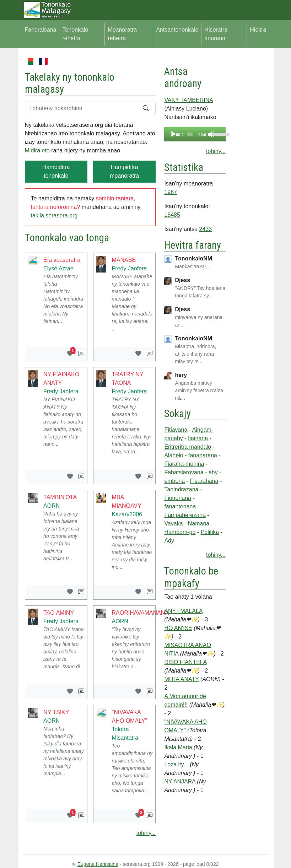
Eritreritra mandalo (188, 447)
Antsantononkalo (177, 30)
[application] (195, 134)
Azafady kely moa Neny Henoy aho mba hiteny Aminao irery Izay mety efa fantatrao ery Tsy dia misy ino (132, 545)
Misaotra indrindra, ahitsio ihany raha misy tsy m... (195, 354)
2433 (206, 229)
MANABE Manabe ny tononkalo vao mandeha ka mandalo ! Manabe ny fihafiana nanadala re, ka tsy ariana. (132, 299)
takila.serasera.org (54, 215)
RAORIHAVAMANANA (140, 613)
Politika (210, 532)
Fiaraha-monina (184, 464)
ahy (213, 472)
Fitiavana (176, 430)
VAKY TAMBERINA (188, 100)
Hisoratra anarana (216, 34)
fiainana (198, 438)
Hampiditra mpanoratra (124, 171)
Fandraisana (41, 30)
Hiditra (258, 30)
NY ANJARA (180, 781)
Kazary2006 (127, 514)
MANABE (124, 260)
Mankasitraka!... (192, 266)
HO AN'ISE (178, 628)
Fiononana (178, 498)
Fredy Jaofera (130, 268)
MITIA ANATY (181, 679)
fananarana (203, 455)
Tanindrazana (181, 489)
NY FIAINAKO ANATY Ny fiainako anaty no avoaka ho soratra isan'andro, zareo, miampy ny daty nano (63, 422)
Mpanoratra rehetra (122, 34)
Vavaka (173, 524)
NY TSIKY (56, 712)
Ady (169, 541)
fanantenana (180, 506)
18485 (172, 215)
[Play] (173, 134)
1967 (171, 192)
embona (174, 481)
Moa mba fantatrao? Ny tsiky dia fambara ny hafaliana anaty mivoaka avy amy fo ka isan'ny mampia (64, 751)
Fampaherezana (185, 515)
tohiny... (146, 833)
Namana (199, 524)
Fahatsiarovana (184, 472)
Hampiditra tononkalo (56, 171)
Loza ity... (176, 764)
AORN (52, 506)
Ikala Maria (178, 747)
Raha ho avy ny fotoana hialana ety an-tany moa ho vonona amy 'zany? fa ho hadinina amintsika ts (61, 536)
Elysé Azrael (59, 268)
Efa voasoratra (62, 260)
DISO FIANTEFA (185, 662)
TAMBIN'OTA (60, 497)
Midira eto (37, 150)
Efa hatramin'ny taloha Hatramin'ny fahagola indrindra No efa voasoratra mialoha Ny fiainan (63, 299)
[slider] (190, 134)
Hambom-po (180, 532)
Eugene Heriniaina (98, 864)
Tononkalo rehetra (75, 34)
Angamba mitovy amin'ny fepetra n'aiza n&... (199, 390)
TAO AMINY (59, 613)
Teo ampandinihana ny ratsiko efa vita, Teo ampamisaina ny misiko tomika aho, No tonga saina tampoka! (132, 768)
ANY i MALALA (183, 611)
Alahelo (174, 455)
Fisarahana (204, 481)
